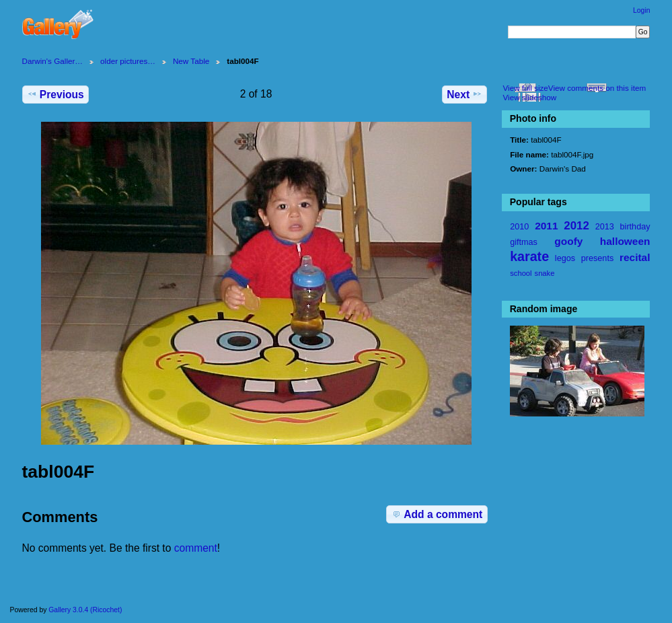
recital (635, 257)
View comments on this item (597, 88)
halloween (625, 241)
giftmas (524, 242)
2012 (576, 226)
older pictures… (128, 61)
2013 (605, 227)
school (521, 273)
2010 (519, 227)
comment (196, 548)
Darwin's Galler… (53, 61)
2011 (546, 226)
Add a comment (437, 514)
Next (464, 94)
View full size (525, 88)
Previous (55, 94)
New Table (191, 61)
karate (529, 256)
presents (597, 258)
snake (545, 273)
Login (641, 10)
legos (565, 258)
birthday (635, 227)
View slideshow (529, 97)
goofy (568, 241)
